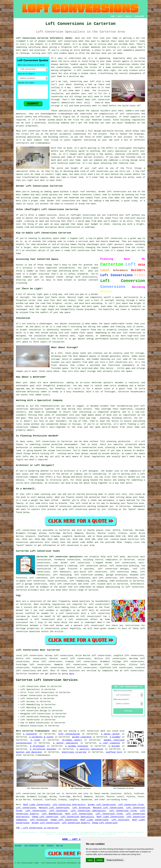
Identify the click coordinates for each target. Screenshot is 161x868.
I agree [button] (90, 860)
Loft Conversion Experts (76, 823)
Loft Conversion (31, 846)
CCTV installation (69, 734)
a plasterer (30, 734)
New (43, 846)
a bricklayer (38, 746)
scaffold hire (114, 752)
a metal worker (110, 734)
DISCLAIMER (139, 16)
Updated (50, 846)
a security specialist (90, 749)
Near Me (60, 846)
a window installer (77, 746)
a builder (114, 746)
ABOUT (120, 16)
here (71, 674)
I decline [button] (99, 860)
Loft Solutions (120, 820)
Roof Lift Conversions (79, 814)
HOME (113, 16)
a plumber (115, 737)
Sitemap (18, 846)
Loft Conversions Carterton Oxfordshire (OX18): (45, 38)
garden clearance (82, 737)
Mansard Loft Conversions (54, 808)
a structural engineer (43, 749)
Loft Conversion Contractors (69, 805)
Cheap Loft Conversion (45, 817)
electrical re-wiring (74, 752)
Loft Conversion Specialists (88, 811)
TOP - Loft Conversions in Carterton (37, 828)
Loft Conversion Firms (131, 805)
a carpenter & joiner (41, 737)
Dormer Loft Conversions (102, 805)
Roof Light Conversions (37, 805)
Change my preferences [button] (115, 860)
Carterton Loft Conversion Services (47, 680)
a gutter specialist (66, 743)
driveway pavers (72, 740)
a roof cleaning (110, 743)
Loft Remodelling (52, 814)
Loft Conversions (26, 808)
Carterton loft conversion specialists (60, 557)
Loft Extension (81, 808)
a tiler (35, 740)
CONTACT (128, 16)
